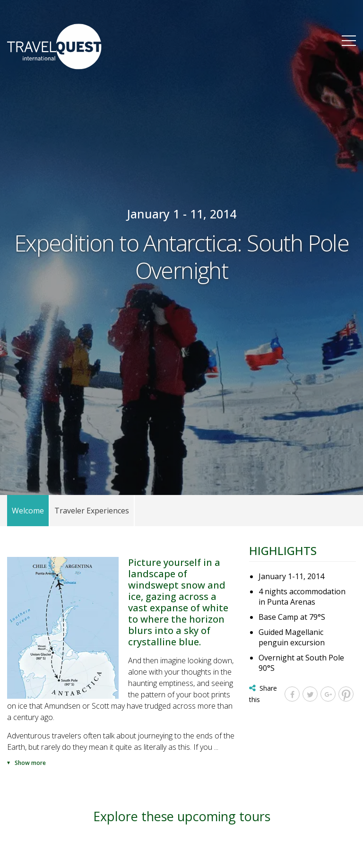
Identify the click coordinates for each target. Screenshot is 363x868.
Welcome (28, 511)
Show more (30, 763)
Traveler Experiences (92, 511)
